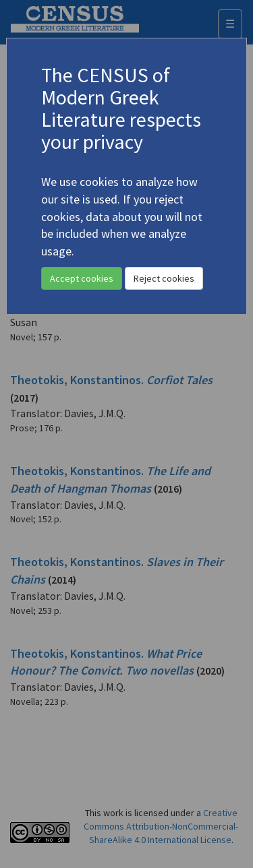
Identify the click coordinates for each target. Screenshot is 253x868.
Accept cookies (82, 278)
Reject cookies (164, 278)
